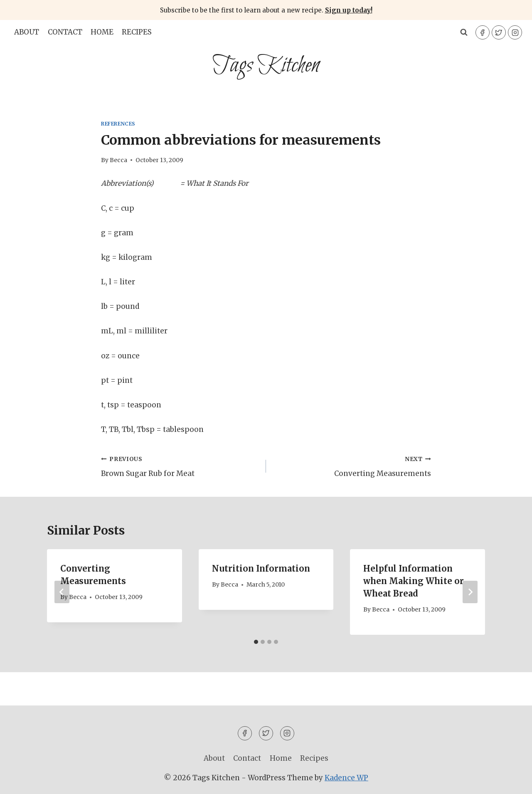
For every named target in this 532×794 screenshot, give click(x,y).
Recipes (137, 32)
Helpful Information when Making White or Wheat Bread (414, 581)
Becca (118, 160)
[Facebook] (483, 32)
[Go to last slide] (62, 592)
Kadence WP (346, 778)
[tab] (256, 642)
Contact (65, 32)
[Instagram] (515, 32)
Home (102, 32)
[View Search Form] (464, 32)
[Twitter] (499, 32)
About (27, 32)
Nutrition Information (261, 568)
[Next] (470, 592)
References (118, 124)
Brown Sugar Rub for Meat (180, 466)
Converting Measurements (352, 466)
